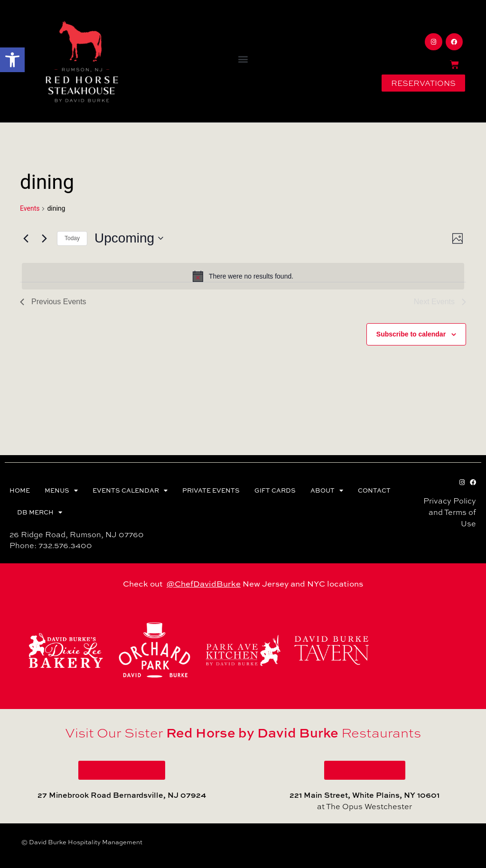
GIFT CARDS (275, 490)
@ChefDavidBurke (204, 583)
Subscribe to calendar (411, 334)
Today (72, 238)
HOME (20, 490)
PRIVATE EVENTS (211, 490)
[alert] (243, 276)
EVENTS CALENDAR (130, 490)
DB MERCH (40, 512)
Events (30, 208)
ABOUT (327, 490)
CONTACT (374, 490)
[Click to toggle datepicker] (129, 238)
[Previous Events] (26, 238)
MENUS (61, 490)
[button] (12, 60)
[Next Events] (44, 238)
